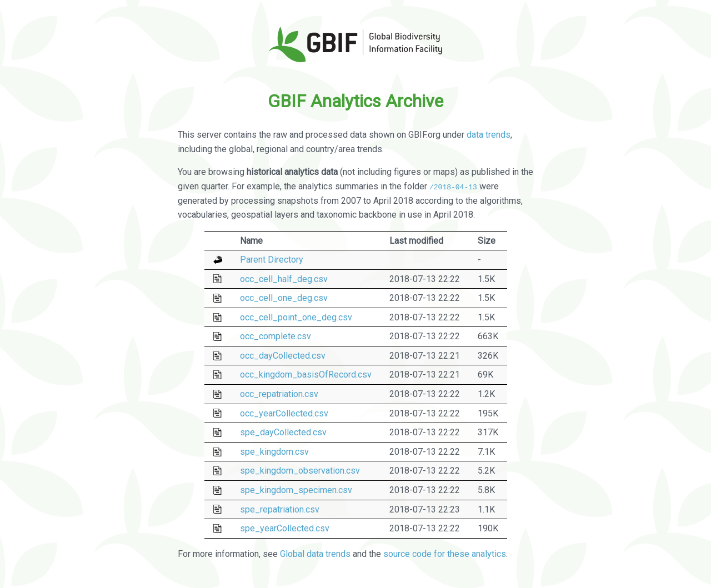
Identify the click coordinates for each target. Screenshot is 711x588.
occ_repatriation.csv (279, 394)
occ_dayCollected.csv (283, 356)
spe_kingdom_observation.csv (300, 471)
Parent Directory (272, 260)
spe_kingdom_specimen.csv (296, 490)
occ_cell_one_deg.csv (284, 298)
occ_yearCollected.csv (284, 413)
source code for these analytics (445, 554)
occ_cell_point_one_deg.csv (296, 317)
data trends (489, 135)
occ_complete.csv (276, 336)
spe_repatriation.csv (280, 509)
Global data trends (315, 554)
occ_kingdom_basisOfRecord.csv (306, 375)
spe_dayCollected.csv (283, 432)
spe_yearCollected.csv (285, 528)
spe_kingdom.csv (274, 452)
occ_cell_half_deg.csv (284, 278)
